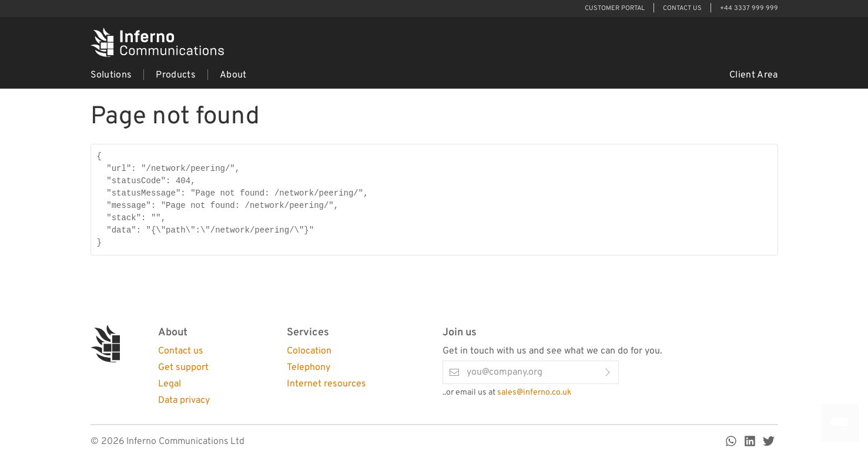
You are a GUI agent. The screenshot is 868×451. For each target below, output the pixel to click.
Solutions (111, 75)
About (233, 75)
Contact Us (682, 8)
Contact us (181, 351)
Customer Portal (615, 8)
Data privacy (184, 400)
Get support (183, 368)
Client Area (754, 75)
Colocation (309, 351)
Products (176, 75)
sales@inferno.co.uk (534, 393)
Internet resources (326, 384)
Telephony (309, 368)
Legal (170, 384)
